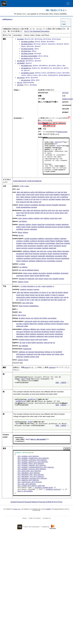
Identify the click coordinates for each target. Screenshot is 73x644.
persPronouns (36, 258)
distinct (19, 195)
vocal (41, 340)
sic (47, 199)
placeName (65, 258)
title (31, 202)
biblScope (42, 192)
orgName (20, 258)
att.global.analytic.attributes (33, 462)
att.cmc (20, 82)
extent (24, 227)
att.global (20, 39)
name (47, 197)
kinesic (27, 340)
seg (22, 235)
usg (23, 215)
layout (36, 243)
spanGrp (49, 286)
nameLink (34, 256)
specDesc (40, 343)
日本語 (49, 502)
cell (20, 221)
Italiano (35, 502)
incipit (25, 243)
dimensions (45, 321)
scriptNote (20, 229)
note (51, 197)
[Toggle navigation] (68, 4)
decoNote (41, 241)
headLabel (64, 195)
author (32, 192)
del (62, 192)
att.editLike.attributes (29, 471)
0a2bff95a (48, 509)
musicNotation (50, 243)
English (14, 502)
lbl (29, 213)
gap (36, 295)
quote (26, 199)
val (54, 343)
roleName (32, 261)
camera (25, 218)
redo (39, 354)
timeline (54, 318)
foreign (42, 195)
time (28, 202)
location (27, 256)
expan (37, 195)
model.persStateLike (34, 181)
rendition (67, 227)
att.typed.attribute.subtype (31, 486)
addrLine (27, 192)
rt (42, 199)
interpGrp (30, 286)
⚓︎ (20, 90)
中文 (60, 502)
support (31, 248)
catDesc (28, 224)
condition (26, 241)
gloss (47, 195)
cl (20, 186)
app (20, 346)
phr (23, 186)
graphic (47, 295)
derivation (42, 205)
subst (62, 354)
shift (37, 340)
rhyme (26, 282)
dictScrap (37, 210)
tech (56, 218)
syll (17, 215)
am (27, 352)
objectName (50, 256)
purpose (34, 207)
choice (44, 292)
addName (26, 251)
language (48, 227)
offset (65, 256)
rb (30, 199)
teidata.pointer (62, 132)
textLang (23, 202)
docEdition (57, 273)
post (18, 189)
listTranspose (21, 354)
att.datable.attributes (29, 473)
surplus (62, 279)
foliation (66, 241)
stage (63, 199)
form (54, 210)
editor (24, 195)
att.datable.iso (26, 68)
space (57, 354)
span (27, 186)
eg (20, 267)
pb (67, 297)
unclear (35, 202)
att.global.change (27, 53)
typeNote (45, 248)
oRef (28, 303)
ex (52, 352)
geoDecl (34, 227)
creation (58, 224)
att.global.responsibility (29, 56)
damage (22, 279)
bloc (45, 251)
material (42, 243)
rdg (23, 270)
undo (37, 357)
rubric (46, 246)
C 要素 (64, 24)
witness (36, 270)
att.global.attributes (28, 456)
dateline (35, 273)
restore (41, 279)
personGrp (51, 258)
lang (26, 213)
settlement (40, 261)
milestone (42, 297)
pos (48, 213)
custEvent (33, 241)
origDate (67, 243)
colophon (19, 241)
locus (62, 321)
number (37, 213)
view (60, 218)
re (54, 213)
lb (57, 295)
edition (19, 227)
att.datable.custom (28, 73)
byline (25, 273)
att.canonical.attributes (30, 482)
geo (32, 332)
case (24, 210)
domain (49, 205)
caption (31, 218)
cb (40, 292)
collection (63, 239)
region (18, 261)
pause (33, 340)
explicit (47, 241)
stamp (18, 248)
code (24, 343)
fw (26, 279)
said (44, 199)
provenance (32, 246)
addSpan (22, 352)
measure (27, 197)
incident (22, 340)
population (20, 336)
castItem (37, 218)
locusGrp (19, 324)
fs (21, 315)
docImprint (65, 273)
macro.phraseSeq (38, 439)
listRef (34, 343)
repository (40, 246)
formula (26, 306)
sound (52, 218)
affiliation (33, 251)
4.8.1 (19, 509)
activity (21, 205)
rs (40, 199)
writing (23, 264)
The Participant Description (37, 31)
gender (50, 254)
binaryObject (34, 292)
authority (22, 224)
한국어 (55, 502)
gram (61, 210)
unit (40, 202)
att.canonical (26, 80)
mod (36, 279)
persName (27, 258)
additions (41, 239)
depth (35, 321)
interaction (62, 205)
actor (20, 218)
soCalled (52, 199)
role (41, 218)
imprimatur (20, 276)
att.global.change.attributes (32, 465)
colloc (28, 210)
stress (62, 213)
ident (29, 343)
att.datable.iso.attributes (31, 477)
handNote (41, 227)
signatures (57, 246)
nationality (42, 256)
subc (66, 213)
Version (15, 509)
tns (20, 215)
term (18, 202)
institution (30, 243)
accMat (27, 239)
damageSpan (39, 352)
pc (37, 286)
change (34, 224)
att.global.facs (26, 51)
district (59, 251)
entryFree (44, 210)
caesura (20, 360)
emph (32, 195)
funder (28, 227)
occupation (59, 256)
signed (37, 276)
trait (61, 336)
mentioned (41, 197)
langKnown (20, 256)
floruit (30, 254)
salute (32, 276)
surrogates (38, 248)
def (32, 210)
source (64, 246)
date (59, 192)
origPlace (20, 246)
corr (56, 192)
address (26, 292)
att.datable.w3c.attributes (31, 475)
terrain (57, 336)
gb (39, 295)
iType (22, 213)
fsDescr (26, 232)
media (28, 297)
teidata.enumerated (44, 488)
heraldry (19, 243)
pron (51, 213)
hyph (18, 213)
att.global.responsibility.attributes (36, 467)
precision (30, 289)
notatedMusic (34, 306)
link (41, 318)
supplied (56, 279)
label (22, 197)
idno (20, 312)
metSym (21, 282)
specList (47, 343)
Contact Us (47, 518)
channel (27, 205)
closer (30, 273)
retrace (46, 279)
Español (28, 502)
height (51, 321)
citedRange (50, 192)
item (18, 197)
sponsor (27, 229)
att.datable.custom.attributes (32, 478)
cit (47, 292)
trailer (48, 276)
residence (25, 261)
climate (43, 329)
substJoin (20, 357)
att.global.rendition (28, 42)
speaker (58, 199)
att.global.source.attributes (32, 469)
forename (36, 254)
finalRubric (59, 241)
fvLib (24, 315)
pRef (31, 303)
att (20, 343)
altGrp (23, 318)
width (26, 326)
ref (32, 199)
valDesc (25, 267)
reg (34, 199)
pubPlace (65, 197)
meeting (34, 197)
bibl (36, 192)
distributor (65, 224)
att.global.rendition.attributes (33, 458)
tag (51, 343)
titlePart (42, 276)
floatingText (27, 349)
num (55, 197)
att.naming (21, 78)
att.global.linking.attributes (32, 460)
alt (19, 318)
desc (65, 192)
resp (37, 199)
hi (69, 195)
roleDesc (46, 218)
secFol (51, 246)
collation (56, 239)
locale (18, 207)
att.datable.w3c (26, 66)
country (50, 251)
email (28, 195)
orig (58, 197)
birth (42, 251)
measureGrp (21, 297)
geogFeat (56, 254)
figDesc (24, 221)
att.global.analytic (27, 49)
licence (55, 227)
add (22, 192)
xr (25, 215)
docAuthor (42, 273)
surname (59, 261)
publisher (19, 199)
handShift (59, 352)
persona (58, 258)
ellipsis (66, 292)
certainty (23, 289)
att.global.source (27, 58)
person (44, 258)
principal (60, 227)
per (45, 213)
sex (45, 261)
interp (25, 286)
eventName (20, 254)
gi (26, 343)
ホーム (64, 22)
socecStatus (51, 261)
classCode (41, 224)
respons (36, 289)
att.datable (21, 63)
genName (43, 254)
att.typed (20, 85)
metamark (31, 279)
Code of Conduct (35, 518)
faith (26, 254)
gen (57, 210)
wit (26, 270)
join (32, 318)
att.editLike (21, 61)
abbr (18, 192)
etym (50, 210)
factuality (55, 205)
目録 (57, 383)
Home (24, 518)
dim (39, 321)
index (54, 295)
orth (42, 213)
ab (19, 235)
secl (51, 279)
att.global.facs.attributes (31, 464)
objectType (60, 243)
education (66, 251)
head (51, 195)
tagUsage (33, 229)
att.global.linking (27, 44)
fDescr (20, 232)
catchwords (49, 239)
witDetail (30, 270)
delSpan (48, 352)
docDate (49, 273)
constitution (34, 205)
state (46, 336)
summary (24, 248)
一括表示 (63, 383)
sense (57, 213)
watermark (53, 248)
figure (21, 306)
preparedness (26, 207)
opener (27, 276)
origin (25, 246)
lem (20, 270)
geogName (64, 254)
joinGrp (36, 318)
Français (42, 502)
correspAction (50, 224)
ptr (17, 300)
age (38, 251)
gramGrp (66, 210)
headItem (57, 195)
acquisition (34, 239)
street (68, 199)
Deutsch (21, 502)
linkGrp (45, 318)
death (55, 251)
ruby (33, 300)
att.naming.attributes (28, 480)
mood (32, 213)
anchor (28, 318)
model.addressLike (20, 181)
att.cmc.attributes (27, 484)
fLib (19, 315)
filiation (53, 241)
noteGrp (57, 297)
